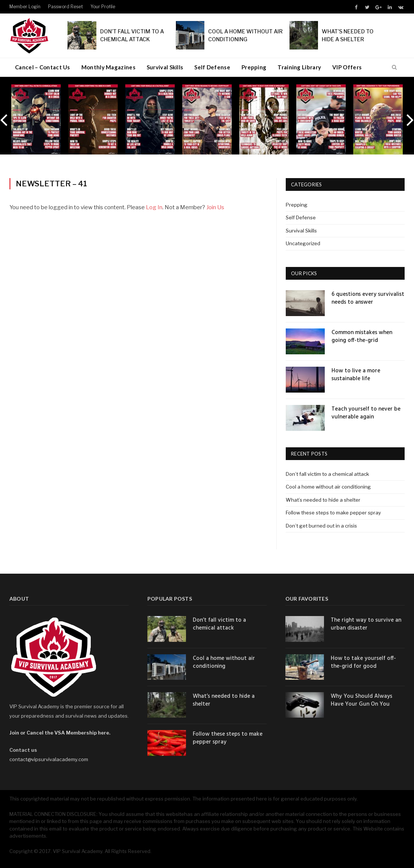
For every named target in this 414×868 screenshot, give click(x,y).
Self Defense (212, 67)
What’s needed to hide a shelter (323, 500)
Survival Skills (165, 67)
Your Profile (103, 7)
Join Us (215, 207)
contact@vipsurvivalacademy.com (49, 759)
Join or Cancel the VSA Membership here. (60, 733)
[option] (36, 119)
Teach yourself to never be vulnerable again (366, 413)
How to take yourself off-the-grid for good (363, 663)
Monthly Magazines (108, 67)
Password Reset (65, 7)
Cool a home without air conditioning (328, 487)
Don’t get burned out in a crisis (321, 526)
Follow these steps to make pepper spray (333, 513)
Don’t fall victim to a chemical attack (327, 474)
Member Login (25, 7)
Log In (154, 207)
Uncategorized (303, 243)
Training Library (299, 67)
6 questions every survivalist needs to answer (368, 298)
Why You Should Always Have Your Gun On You (361, 700)
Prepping (254, 67)
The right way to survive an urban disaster (366, 624)
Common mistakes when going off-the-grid (362, 337)
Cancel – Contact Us (43, 67)
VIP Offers (347, 67)
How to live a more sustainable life (356, 375)
